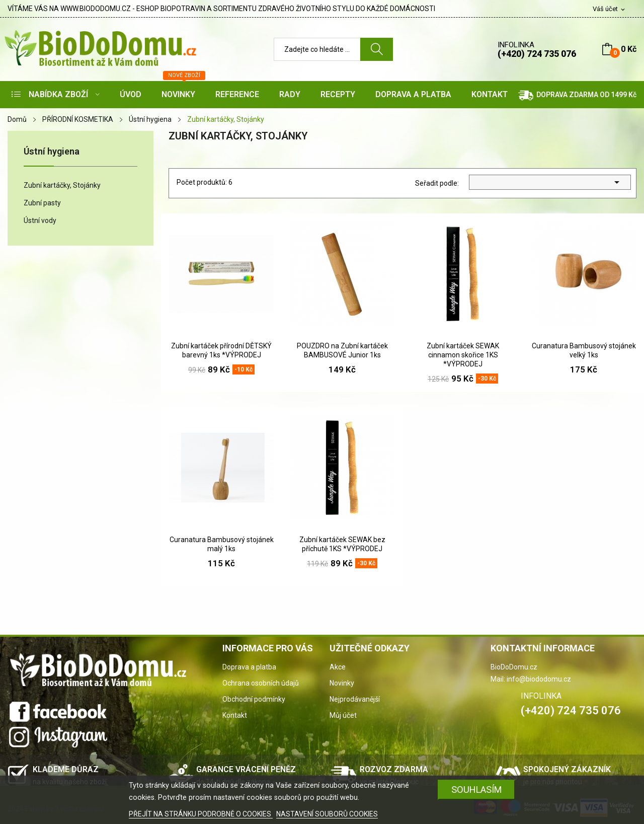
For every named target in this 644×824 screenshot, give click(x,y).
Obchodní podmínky (254, 699)
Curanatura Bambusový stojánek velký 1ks (584, 350)
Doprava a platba (249, 667)
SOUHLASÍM (477, 790)
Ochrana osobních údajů (261, 683)
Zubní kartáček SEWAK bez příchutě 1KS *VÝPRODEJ (342, 544)
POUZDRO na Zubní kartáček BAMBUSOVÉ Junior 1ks (342, 350)
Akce (338, 667)
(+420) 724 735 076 (537, 54)
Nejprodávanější (355, 699)
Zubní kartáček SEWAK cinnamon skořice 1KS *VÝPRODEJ (463, 355)
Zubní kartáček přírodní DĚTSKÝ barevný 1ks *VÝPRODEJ (221, 350)
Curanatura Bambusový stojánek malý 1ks (222, 544)
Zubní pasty (42, 203)
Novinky (342, 683)
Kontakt (235, 715)
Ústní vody (40, 220)
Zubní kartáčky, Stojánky (62, 185)
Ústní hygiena (52, 152)
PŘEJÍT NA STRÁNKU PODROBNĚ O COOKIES (201, 814)
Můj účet (343, 715)
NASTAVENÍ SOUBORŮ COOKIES (327, 814)
